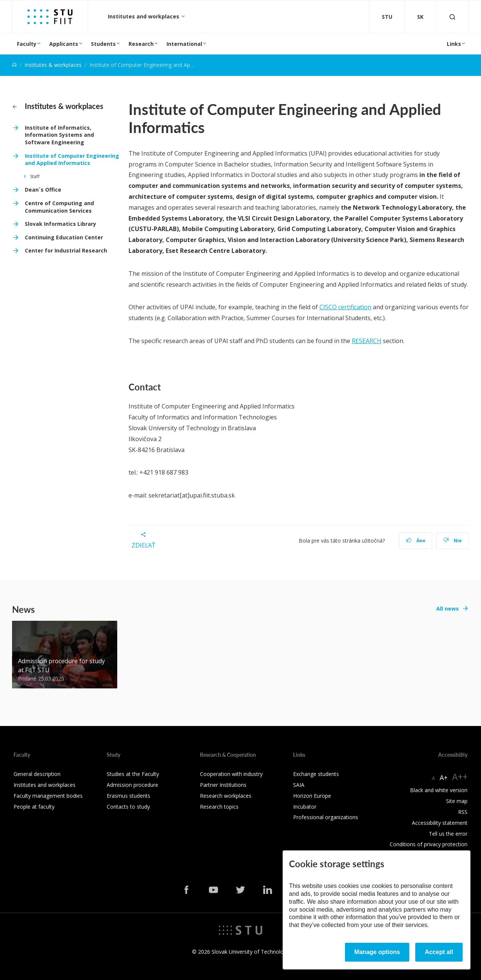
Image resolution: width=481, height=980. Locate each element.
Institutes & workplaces (53, 65)
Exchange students (316, 774)
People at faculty (34, 807)
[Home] (14, 65)
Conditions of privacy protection (429, 844)
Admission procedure (132, 785)
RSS (463, 812)
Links (454, 44)
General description (37, 774)
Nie (453, 541)
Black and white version (439, 790)
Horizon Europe (312, 796)
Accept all (439, 952)
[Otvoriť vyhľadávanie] (452, 17)
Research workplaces (226, 796)
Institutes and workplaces (144, 16)
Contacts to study (128, 807)
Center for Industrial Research (66, 250)
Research (141, 44)
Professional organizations (326, 817)
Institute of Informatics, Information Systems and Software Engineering (59, 135)
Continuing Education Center (64, 237)
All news (448, 609)
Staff (35, 176)
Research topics (219, 807)
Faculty (27, 44)
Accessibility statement (440, 823)
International (184, 44)
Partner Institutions (223, 785)
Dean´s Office (43, 190)
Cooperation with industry (231, 774)
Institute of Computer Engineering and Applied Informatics (72, 160)
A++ (460, 777)
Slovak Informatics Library (61, 224)
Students (103, 44)
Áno (416, 541)
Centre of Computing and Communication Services (59, 207)
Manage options (377, 952)
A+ (444, 777)
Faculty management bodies (48, 796)
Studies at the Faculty (133, 774)
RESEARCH (367, 341)
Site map (457, 801)
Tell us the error (448, 834)
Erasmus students (129, 796)
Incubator (305, 807)
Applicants (64, 44)
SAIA (299, 785)
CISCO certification (345, 307)
